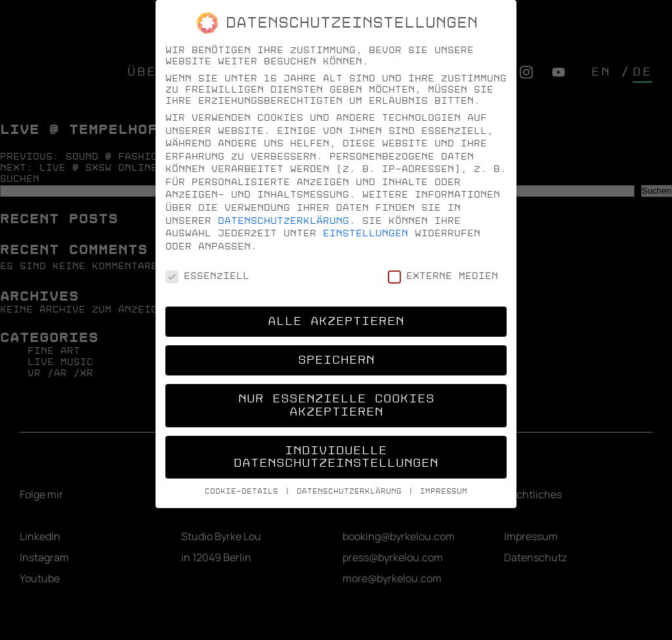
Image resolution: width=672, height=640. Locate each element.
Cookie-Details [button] (244, 491)
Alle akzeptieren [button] (336, 321)
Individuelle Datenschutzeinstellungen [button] (336, 457)
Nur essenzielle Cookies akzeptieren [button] (336, 405)
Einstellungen (366, 233)
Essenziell (207, 276)
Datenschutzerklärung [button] (352, 491)
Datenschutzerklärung (283, 221)
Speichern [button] (336, 360)
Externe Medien (443, 276)
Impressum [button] (444, 491)
